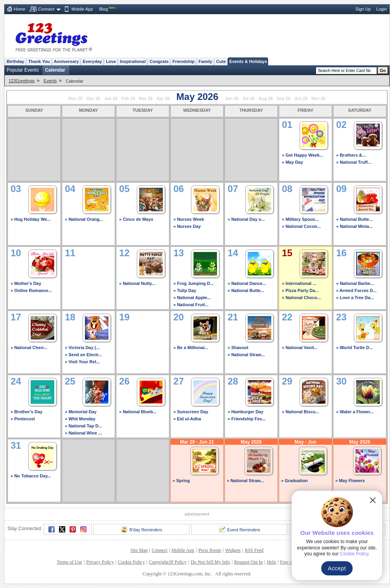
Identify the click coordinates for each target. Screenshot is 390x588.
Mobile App (82, 9)
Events (50, 81)
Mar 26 (146, 98)
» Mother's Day (26, 283)
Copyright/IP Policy (168, 562)
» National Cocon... (301, 226)
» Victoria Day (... (82, 348)
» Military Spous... (300, 219)
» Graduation (294, 481)
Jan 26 (111, 98)
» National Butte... (354, 219)
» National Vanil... (300, 348)
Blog (103, 9)
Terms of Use (69, 562)
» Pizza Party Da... (300, 290)
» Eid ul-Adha (187, 419)
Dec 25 (93, 98)
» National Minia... (354, 226)
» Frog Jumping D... (194, 283)
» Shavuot (238, 348)
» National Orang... (84, 219)
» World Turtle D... (354, 348)
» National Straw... (246, 355)
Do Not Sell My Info (210, 562)
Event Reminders (240, 529)
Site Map (139, 550)
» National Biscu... (301, 412)
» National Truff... (354, 162)
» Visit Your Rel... (82, 362)
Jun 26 (232, 98)
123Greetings (22, 81)
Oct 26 (301, 98)
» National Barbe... (355, 283)
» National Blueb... (138, 412)
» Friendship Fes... (247, 419)
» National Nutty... (137, 283)
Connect (46, 9)
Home (19, 9)
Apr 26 (163, 98)
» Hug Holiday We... (31, 219)
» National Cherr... (29, 348)
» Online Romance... (31, 290)
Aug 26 (266, 98)
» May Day (292, 162)
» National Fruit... (191, 305)
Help (271, 562)
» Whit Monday (80, 419)
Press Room (210, 550)
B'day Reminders (142, 529)
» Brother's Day (27, 412)
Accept (337, 568)
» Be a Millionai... (191, 348)
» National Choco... (301, 298)
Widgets (233, 550)
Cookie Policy (131, 562)
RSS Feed (254, 550)
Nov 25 (75, 98)
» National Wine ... (83, 433)
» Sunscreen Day (191, 412)
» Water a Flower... (355, 412)
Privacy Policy (100, 562)
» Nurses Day (187, 226)
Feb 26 (128, 98)
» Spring (181, 481)
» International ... (299, 283)
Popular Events (23, 70)
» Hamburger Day (246, 412)
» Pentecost (23, 419)
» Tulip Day (185, 290)
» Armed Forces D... (356, 290)
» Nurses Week (189, 219)
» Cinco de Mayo (136, 219)
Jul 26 (248, 98)
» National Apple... (192, 298)
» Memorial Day (81, 412)
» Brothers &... (351, 155)
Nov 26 (318, 98)
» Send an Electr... (83, 355)
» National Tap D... (84, 426)
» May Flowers (350, 481)
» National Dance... (247, 283)
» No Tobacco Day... (31, 476)
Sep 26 (284, 98)
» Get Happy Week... (303, 155)
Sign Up (363, 9)
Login (382, 9)
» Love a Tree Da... (355, 298)
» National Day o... (246, 219)
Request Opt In (249, 562)
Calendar (55, 70)
